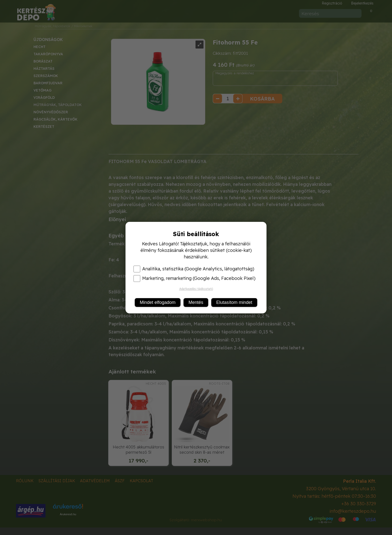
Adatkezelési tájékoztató (196, 289)
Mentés (196, 302)
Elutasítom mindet (234, 302)
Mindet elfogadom (158, 302)
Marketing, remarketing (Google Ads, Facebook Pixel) (194, 278)
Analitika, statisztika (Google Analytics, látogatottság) (194, 269)
